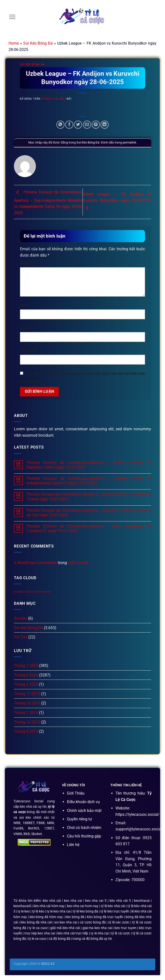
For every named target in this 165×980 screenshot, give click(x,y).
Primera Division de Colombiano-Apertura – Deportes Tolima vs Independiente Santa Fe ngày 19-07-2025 (89, 481)
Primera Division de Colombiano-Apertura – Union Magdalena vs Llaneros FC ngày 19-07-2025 (89, 528)
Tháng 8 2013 (26, 731)
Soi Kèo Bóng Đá (38, 43)
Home (14, 43)
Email (26, 328)
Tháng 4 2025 (26, 684)
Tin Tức (21, 637)
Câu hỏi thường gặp (84, 836)
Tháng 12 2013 (27, 722)
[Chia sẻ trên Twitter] (78, 125)
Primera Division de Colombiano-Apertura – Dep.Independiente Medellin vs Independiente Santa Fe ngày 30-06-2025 (48, 203)
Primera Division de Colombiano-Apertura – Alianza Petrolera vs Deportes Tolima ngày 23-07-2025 (89, 465)
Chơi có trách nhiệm (84, 828)
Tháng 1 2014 (26, 713)
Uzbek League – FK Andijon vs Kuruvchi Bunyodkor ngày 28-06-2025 (117, 201)
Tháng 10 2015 (27, 703)
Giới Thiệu (76, 793)
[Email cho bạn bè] (87, 125)
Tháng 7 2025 (26, 666)
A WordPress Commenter (35, 563)
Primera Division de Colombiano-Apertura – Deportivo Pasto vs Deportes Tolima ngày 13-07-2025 (89, 497)
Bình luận (28, 263)
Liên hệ (73, 845)
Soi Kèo (21, 618)
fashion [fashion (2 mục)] (30, 592)
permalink (129, 142)
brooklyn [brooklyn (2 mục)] (19, 592)
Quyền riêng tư (79, 819)
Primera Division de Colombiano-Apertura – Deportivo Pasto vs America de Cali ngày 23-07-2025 (89, 513)
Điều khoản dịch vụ (83, 802)
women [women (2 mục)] (46, 592)
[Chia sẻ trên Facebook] (69, 125)
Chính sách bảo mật (84, 811)
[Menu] (12, 17)
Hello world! (78, 563)
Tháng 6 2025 (26, 675)
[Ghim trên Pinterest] (96, 125)
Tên (24, 305)
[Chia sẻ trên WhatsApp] (60, 125)
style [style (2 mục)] (38, 592)
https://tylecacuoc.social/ (138, 814)
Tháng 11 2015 (27, 694)
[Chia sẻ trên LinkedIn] (105, 125)
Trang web (28, 351)
